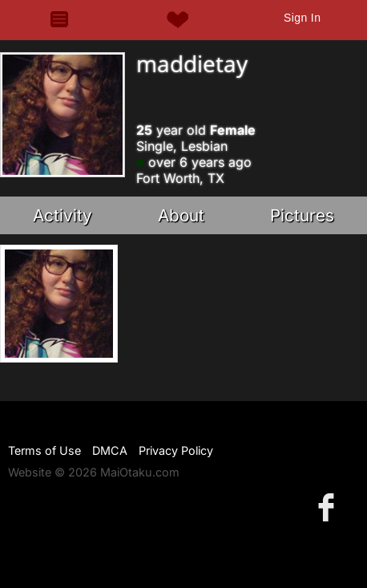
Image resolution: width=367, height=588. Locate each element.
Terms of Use (44, 450)
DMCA (110, 450)
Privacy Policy (176, 450)
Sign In (302, 18)
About (181, 215)
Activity (63, 215)
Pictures (302, 215)
